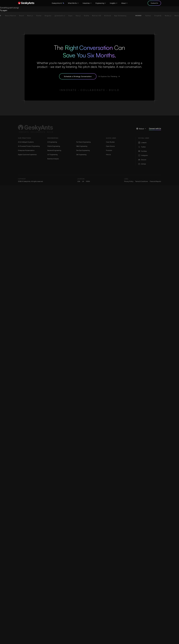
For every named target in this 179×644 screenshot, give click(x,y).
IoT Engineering (52, 155)
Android (110, 16)
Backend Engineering (54, 150)
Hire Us (108, 155)
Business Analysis (53, 159)
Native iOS (99, 16)
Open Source (110, 146)
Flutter (41, 16)
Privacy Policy (129, 181)
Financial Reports (155, 181)
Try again (4, 10)
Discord (142, 160)
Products (109, 150)
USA (79, 181)
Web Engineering (82, 146)
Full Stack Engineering (83, 142)
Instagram (143, 155)
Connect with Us (155, 129)
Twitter (142, 147)
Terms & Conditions (142, 181)
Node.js (170, 16)
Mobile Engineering (54, 146)
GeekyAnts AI (58, 3)
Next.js (32, 16)
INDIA (88, 181)
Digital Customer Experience (27, 155)
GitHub (142, 164)
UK (83, 181)
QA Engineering (81, 155)
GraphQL (160, 16)
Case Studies (110, 142)
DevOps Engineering (83, 150)
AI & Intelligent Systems (26, 142)
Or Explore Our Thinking (109, 76)
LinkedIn (142, 143)
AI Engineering (52, 142)
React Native (13, 16)
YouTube (142, 151)
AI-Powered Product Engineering (29, 146)
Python (150, 16)
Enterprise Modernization (26, 150)
